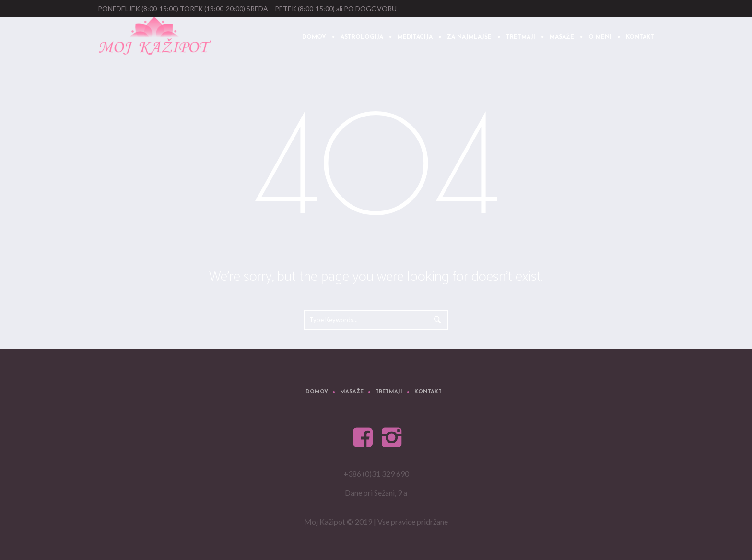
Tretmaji (389, 392)
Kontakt (428, 392)
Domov (317, 392)
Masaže (352, 392)
